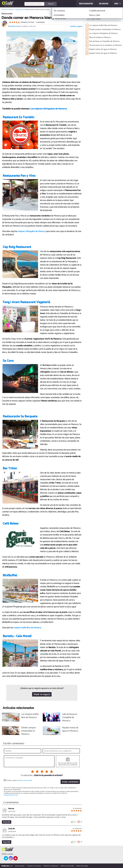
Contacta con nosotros (34, 866)
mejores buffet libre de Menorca (27, 628)
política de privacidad (25, 780)
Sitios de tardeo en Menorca (100, 37)
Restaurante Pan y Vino (19, 176)
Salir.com (4, 10)
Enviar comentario (70, 782)
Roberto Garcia (15, 26)
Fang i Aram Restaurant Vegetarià (26, 302)
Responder (7, 822)
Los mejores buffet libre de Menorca (103, 25)
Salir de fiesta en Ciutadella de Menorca (104, 41)
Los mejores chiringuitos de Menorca (49, 109)
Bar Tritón (10, 468)
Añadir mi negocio (42, 694)
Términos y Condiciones (51, 866)
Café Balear (11, 524)
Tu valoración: (26, 775)
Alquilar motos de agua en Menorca (103, 49)
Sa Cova (8, 361)
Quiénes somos (20, 866)
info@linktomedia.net (11, 795)
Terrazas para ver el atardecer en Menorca (105, 45)
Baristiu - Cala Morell (17, 636)
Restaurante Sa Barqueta (20, 416)
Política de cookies (82, 866)
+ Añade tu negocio (76, 26)
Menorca (10, 6)
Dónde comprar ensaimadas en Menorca (105, 29)
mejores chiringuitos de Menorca (32, 231)
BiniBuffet (10, 575)
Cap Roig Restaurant (17, 247)
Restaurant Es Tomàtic (19, 117)
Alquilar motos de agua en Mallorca (103, 53)
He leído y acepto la (19, 780)
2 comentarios (40, 22)
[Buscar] (51, 4)
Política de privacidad (67, 866)
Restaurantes (19, 10)
